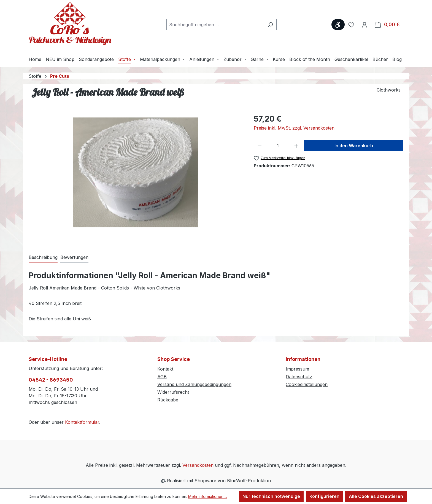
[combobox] (215, 25)
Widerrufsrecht (173, 392)
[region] (136, 172)
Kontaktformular (82, 422)
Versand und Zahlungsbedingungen (194, 384)
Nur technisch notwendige (271, 496)
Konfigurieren (324, 496)
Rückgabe (168, 400)
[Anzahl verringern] (260, 146)
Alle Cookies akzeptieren (376, 496)
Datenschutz (299, 377)
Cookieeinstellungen (307, 384)
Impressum (297, 369)
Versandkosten (198, 465)
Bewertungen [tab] (74, 257)
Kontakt (165, 369)
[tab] (43, 258)
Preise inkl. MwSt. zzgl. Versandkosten (294, 128)
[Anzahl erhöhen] (296, 146)
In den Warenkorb (354, 146)
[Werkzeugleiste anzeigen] (338, 25)
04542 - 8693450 (51, 380)
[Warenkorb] (387, 25)
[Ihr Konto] (364, 25)
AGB (162, 377)
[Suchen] (270, 25)
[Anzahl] (278, 146)
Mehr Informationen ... (208, 496)
